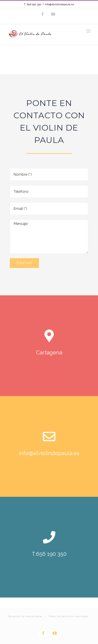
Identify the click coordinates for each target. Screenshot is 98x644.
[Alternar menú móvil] (89, 31)
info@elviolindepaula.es (59, 4)
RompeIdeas (34, 616)
